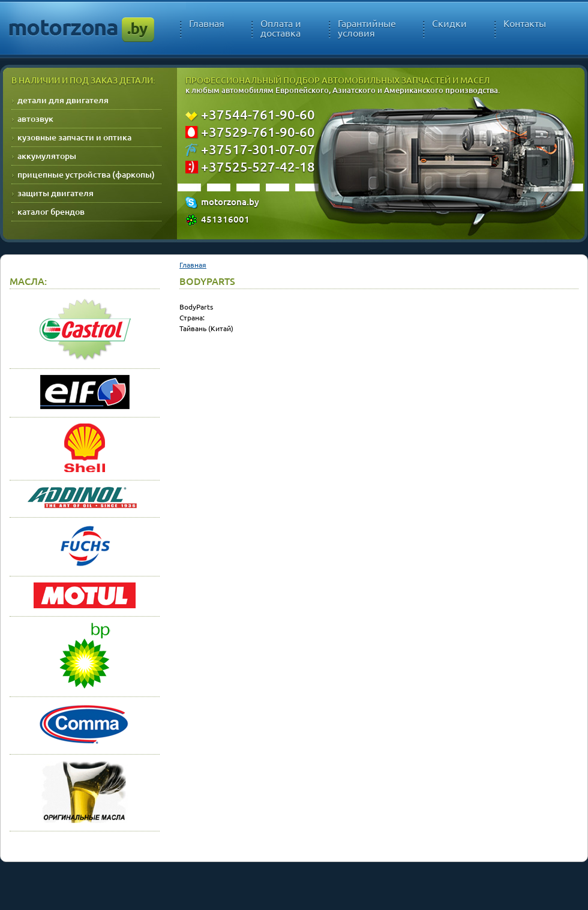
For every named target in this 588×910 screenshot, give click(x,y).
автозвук (35, 118)
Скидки (449, 23)
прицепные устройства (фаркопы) (86, 174)
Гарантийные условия (367, 28)
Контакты (525, 23)
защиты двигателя (55, 193)
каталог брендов (51, 211)
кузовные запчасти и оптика (74, 137)
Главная (207, 23)
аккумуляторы (47, 156)
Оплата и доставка (281, 28)
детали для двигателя (63, 100)
